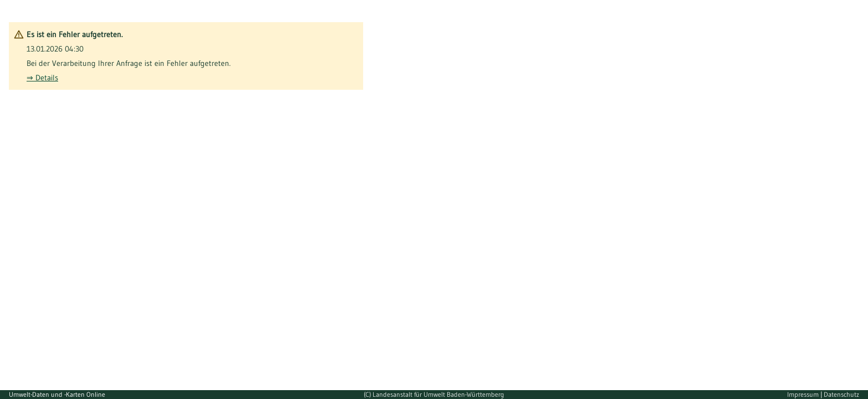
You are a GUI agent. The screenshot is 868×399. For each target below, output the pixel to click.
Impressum (804, 394)
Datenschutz (841, 394)
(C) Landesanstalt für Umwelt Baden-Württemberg (434, 394)
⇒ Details (42, 78)
